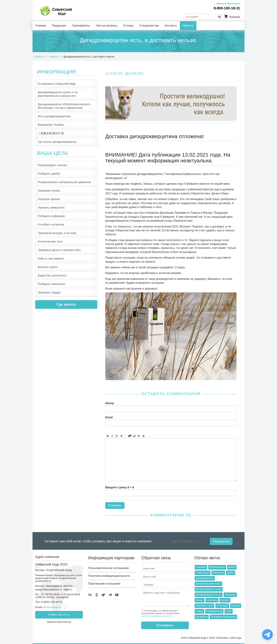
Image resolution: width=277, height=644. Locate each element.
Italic (112, 436)
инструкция (230, 595)
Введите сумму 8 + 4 (120, 487)
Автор (110, 403)
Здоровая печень (49, 191)
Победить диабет (49, 174)
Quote (130, 436)
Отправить (165, 625)
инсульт (200, 600)
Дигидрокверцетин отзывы (209, 589)
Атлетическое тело (50, 242)
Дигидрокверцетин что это (209, 595)
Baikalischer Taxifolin (51, 125)
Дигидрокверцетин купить (208, 584)
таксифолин (202, 617)
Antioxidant (201, 567)
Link (139, 436)
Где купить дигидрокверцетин (57, 142)
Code (134, 436)
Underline (117, 436)
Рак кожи (236, 606)
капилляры (212, 600)
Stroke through (121, 436)
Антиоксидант (203, 573)
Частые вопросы (107, 26)
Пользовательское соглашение (108, 568)
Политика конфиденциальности (109, 576)
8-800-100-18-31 (227, 8)
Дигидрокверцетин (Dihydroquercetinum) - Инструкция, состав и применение (65, 106)
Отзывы (129, 26)
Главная (41, 26)
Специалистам (149, 26)
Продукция (59, 26)
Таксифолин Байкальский (223, 617)
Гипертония (218, 573)
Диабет (231, 573)
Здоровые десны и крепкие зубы (59, 250)
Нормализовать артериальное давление (64, 182)
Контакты (171, 26)
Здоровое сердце (49, 292)
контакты (225, 600)
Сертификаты (81, 26)
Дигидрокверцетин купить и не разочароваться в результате (58, 94)
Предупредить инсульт (53, 165)
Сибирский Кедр (214, 611)
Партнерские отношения (104, 584)
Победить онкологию (51, 284)
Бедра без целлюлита (52, 275)
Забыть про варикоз (51, 259)
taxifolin (232, 567)
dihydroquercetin (217, 567)
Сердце (199, 611)
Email (109, 417)
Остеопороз (222, 606)
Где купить (66, 304)
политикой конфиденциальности (157, 616)
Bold (108, 436)
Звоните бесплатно (228, 4)
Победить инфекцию (51, 216)
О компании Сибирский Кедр (57, 84)
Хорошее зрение (49, 199)
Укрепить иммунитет (51, 208)
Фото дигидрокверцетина (54, 116)
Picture (143, 436)
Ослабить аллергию (51, 225)
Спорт (229, 611)
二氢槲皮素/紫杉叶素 (51, 133)
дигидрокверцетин (205, 578)
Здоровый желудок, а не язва (57, 233)
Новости (188, 26)
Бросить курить (48, 267)
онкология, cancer (204, 606)
